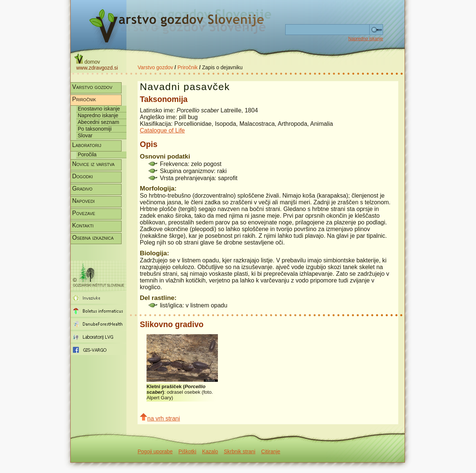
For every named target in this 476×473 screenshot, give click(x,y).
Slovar (85, 135)
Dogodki (83, 176)
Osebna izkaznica (93, 238)
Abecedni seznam (98, 122)
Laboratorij (87, 145)
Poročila (87, 154)
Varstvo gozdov (155, 67)
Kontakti (83, 225)
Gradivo (82, 188)
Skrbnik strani (240, 451)
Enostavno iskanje (99, 109)
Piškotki (187, 451)
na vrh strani (160, 417)
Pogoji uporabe (155, 451)
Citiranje (271, 451)
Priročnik (187, 67)
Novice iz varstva (93, 164)
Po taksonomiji (95, 129)
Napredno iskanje (366, 39)
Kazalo (210, 451)
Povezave (84, 213)
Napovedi (83, 201)
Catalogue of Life (162, 130)
